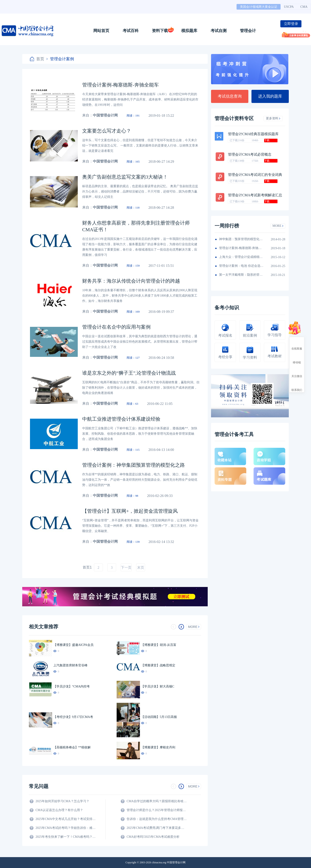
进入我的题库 (270, 96)
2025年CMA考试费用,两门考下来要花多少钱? (157, 828)
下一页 (126, 568)
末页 (141, 568)
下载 (267, 140)
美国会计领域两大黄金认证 (259, 7)
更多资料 (273, 118)
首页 (37, 59)
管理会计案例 (60, 59)
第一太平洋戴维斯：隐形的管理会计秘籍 (241, 275)
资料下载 (160, 31)
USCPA (289, 7)
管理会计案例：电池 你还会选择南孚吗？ (241, 266)
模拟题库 (189, 31)
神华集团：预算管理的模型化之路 (241, 239)
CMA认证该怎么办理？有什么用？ (59, 810)
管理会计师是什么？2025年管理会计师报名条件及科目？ (157, 810)
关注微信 (297, 372)
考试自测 (219, 31)
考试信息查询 (230, 96)
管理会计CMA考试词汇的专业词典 (255, 175)
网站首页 (101, 31)
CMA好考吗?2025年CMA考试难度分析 (153, 837)
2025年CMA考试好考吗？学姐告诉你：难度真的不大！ (66, 828)
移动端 (297, 358)
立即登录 (291, 24)
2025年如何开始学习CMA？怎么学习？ (62, 801)
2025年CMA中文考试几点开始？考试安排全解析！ (66, 819)
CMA (304, 7)
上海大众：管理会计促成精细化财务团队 (241, 257)
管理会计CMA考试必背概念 (250, 154)
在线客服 (297, 345)
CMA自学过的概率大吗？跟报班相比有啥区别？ (157, 801)
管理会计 (248, 31)
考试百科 (131, 31)
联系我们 (297, 386)
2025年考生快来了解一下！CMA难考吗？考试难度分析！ (66, 837)
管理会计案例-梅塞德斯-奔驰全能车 (241, 248)
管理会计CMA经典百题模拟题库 (253, 134)
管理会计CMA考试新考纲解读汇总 (255, 195)
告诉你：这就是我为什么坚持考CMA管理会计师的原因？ (157, 819)
